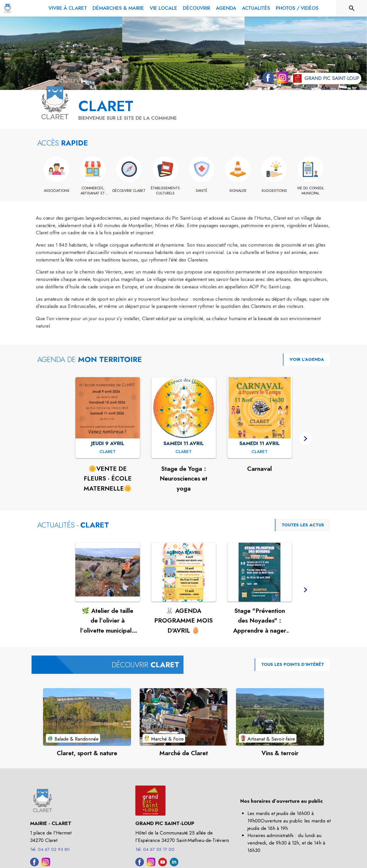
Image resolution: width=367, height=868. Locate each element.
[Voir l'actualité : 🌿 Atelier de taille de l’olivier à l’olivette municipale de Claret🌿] (108, 572)
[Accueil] (8, 8)
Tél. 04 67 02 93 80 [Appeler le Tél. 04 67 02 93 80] (50, 849)
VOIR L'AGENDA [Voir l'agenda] (307, 359)
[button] (305, 439)
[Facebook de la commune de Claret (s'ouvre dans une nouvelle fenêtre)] (267, 79)
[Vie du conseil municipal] (311, 191)
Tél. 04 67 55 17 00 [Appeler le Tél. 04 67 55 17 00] (155, 849)
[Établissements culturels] (166, 191)
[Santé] (202, 191)
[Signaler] (238, 191)
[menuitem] (68, 7)
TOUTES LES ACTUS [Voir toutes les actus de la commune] (303, 525)
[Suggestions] (274, 191)
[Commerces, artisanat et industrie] (93, 191)
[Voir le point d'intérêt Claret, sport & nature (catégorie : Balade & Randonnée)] (87, 717)
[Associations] (57, 191)
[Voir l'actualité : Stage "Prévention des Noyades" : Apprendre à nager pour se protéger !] (260, 572)
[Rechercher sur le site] (352, 8)
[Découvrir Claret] (129, 191)
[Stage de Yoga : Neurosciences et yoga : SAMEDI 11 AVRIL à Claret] (183, 452)
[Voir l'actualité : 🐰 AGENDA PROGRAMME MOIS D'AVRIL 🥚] (184, 572)
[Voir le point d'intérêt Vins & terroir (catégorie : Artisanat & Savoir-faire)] (280, 717)
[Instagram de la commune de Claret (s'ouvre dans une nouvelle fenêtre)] (281, 79)
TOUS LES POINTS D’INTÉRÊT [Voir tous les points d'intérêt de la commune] (293, 664)
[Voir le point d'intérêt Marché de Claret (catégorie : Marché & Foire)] (184, 717)
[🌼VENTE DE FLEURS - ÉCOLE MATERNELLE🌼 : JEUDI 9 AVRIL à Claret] (108, 452)
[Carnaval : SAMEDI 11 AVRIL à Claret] (259, 452)
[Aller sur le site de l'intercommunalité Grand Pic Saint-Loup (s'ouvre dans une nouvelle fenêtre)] (326, 78)
